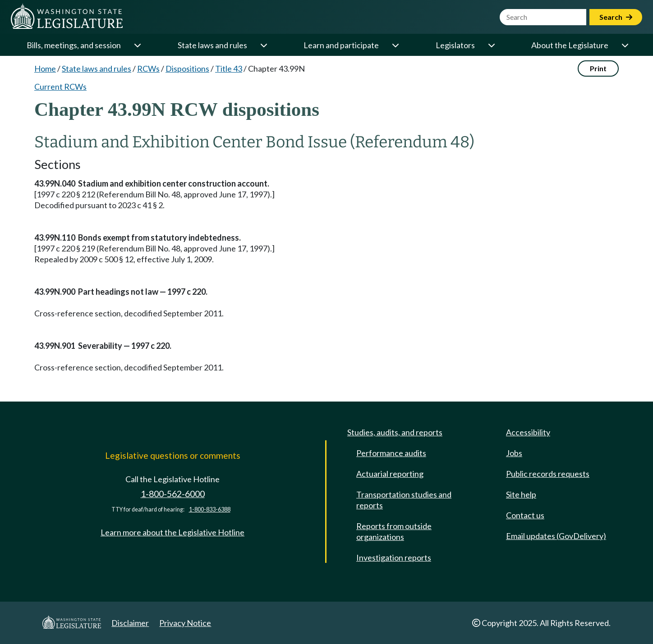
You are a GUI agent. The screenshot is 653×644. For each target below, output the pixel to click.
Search (616, 17)
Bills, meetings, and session (74, 45)
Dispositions (187, 69)
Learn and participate (341, 45)
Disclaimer (130, 623)
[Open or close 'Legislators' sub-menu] (491, 45)
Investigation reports (394, 557)
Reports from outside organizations (394, 531)
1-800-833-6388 (210, 509)
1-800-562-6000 (173, 494)
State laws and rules (212, 45)
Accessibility (528, 432)
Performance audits (391, 453)
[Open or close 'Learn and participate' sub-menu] (395, 45)
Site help (521, 494)
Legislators (455, 45)
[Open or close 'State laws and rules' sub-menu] (263, 45)
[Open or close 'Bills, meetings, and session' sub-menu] (137, 45)
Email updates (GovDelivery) (556, 536)
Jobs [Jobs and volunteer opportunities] (514, 453)
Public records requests (548, 474)
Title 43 (229, 69)
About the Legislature (570, 45)
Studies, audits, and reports (395, 432)
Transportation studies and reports (404, 500)
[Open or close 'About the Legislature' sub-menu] (625, 45)
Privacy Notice (185, 623)
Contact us (525, 515)
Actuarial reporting (390, 474)
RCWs (148, 69)
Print (598, 68)
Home (45, 69)
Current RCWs (60, 87)
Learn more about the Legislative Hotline (172, 532)
